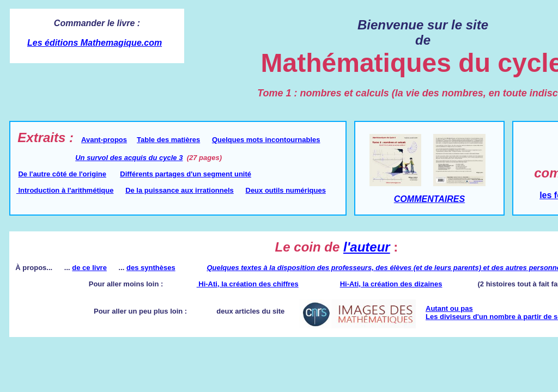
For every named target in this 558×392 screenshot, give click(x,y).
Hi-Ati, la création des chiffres (248, 284)
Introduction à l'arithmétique (65, 190)
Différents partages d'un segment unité (186, 174)
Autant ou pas (449, 308)
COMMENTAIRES (429, 199)
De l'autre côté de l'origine (62, 174)
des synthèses (151, 268)
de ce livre (89, 268)
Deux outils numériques (286, 190)
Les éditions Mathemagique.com (95, 43)
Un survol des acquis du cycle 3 (129, 158)
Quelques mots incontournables (266, 140)
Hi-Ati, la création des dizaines (391, 284)
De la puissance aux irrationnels (180, 190)
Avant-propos (104, 140)
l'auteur (367, 247)
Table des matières (168, 140)
